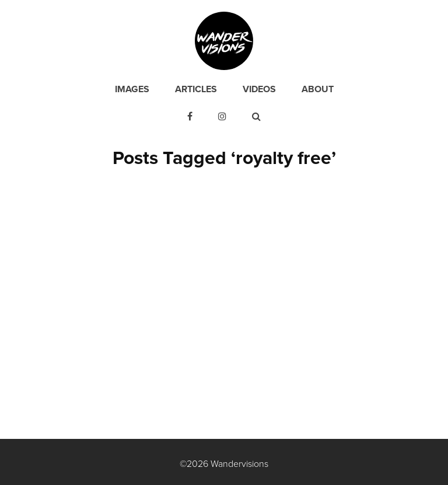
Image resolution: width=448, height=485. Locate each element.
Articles (196, 89)
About (318, 89)
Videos (259, 89)
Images (132, 89)
